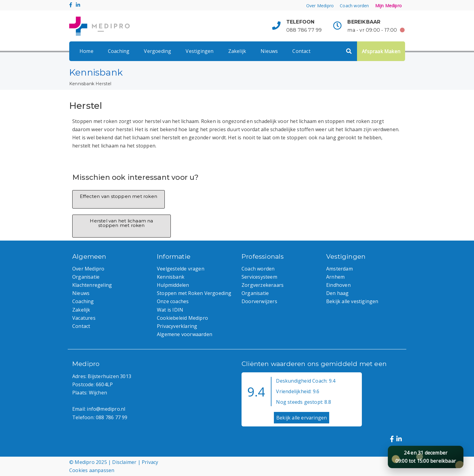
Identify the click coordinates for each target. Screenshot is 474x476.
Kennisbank (82, 84)
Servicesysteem (259, 277)
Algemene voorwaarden (185, 334)
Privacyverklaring (177, 326)
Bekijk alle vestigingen (352, 301)
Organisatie (86, 277)
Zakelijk (237, 51)
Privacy (150, 462)
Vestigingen (200, 51)
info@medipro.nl (106, 409)
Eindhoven (338, 285)
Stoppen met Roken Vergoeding (194, 293)
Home (86, 51)
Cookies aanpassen (92, 470)
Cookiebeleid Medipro (182, 318)
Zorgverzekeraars (263, 285)
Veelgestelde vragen (181, 269)
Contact (301, 51)
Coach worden (354, 6)
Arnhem (335, 277)
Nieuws (269, 51)
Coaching (119, 51)
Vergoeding (157, 51)
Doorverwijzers (259, 301)
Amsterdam (339, 269)
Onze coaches (173, 301)
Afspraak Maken (381, 51)
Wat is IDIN (170, 310)
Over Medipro (320, 6)
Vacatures (84, 318)
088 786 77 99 (304, 30)
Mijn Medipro (388, 6)
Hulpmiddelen (173, 285)
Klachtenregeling (92, 285)
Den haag (338, 293)
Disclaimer (124, 462)
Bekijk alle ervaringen (302, 418)
